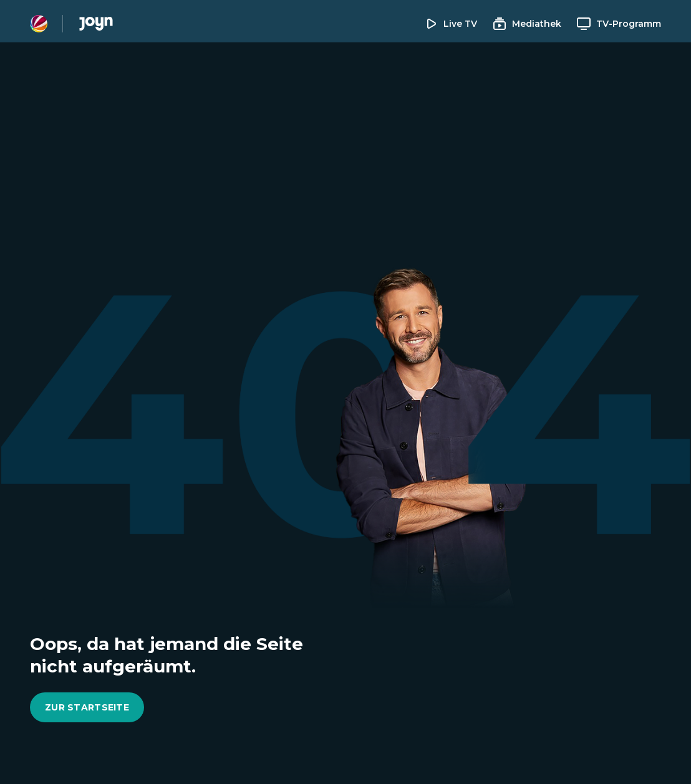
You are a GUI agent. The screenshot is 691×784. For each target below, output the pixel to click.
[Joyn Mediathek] (96, 24)
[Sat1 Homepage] (39, 24)
